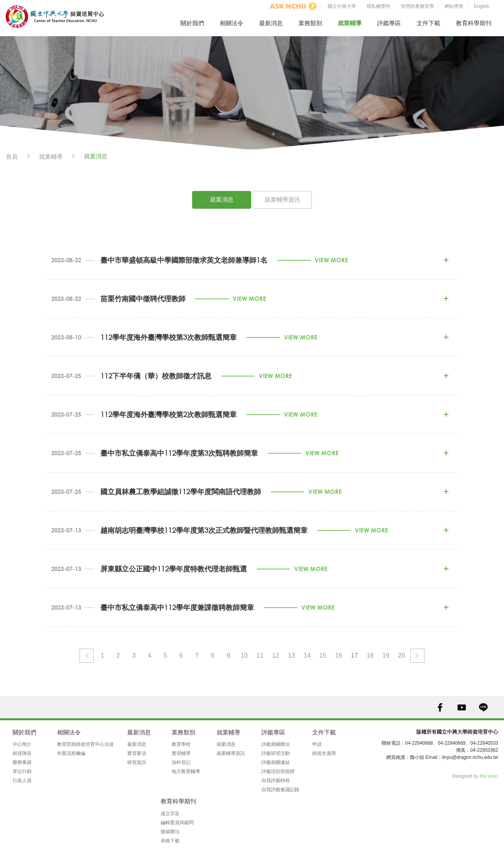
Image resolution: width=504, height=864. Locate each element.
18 (370, 655)
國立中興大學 (342, 6)
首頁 (12, 157)
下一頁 (417, 656)
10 (244, 655)
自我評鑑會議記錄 (280, 790)
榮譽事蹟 (22, 762)
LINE (483, 707)
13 (291, 655)
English (482, 6)
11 (260, 655)
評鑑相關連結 (276, 762)
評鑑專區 (389, 23)
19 (386, 655)
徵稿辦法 (170, 832)
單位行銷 (22, 771)
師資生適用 (324, 753)
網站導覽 (454, 6)
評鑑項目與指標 (278, 771)
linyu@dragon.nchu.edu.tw (470, 757)
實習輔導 (181, 753)
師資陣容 (22, 753)
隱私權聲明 (378, 6)
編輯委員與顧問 (177, 823)
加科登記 (181, 762)
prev (87, 656)
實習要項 (137, 753)
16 (339, 655)
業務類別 (310, 23)
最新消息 (271, 23)
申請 (317, 744)
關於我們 (192, 23)
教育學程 (181, 744)
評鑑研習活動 (276, 753)
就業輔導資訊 (282, 199)
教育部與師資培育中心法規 (85, 744)
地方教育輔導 (186, 771)
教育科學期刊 (474, 23)
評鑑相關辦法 (276, 744)
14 (307, 655)
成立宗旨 (170, 814)
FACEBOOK (440, 707)
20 (402, 655)
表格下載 (170, 841)
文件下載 (428, 23)
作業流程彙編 (71, 753)
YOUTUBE (462, 707)
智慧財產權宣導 (417, 6)
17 (354, 655)
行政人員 (22, 781)
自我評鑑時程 (276, 781)
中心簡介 (22, 744)
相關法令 (232, 23)
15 (323, 655)
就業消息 (222, 199)
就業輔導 (350, 23)
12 (276, 655)
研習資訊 (137, 762)
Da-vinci (489, 776)
